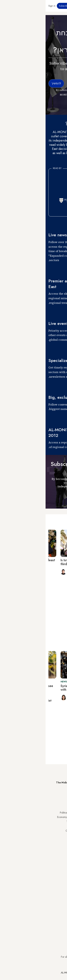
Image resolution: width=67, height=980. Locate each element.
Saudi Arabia (57, 817)
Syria (62, 853)
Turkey (61, 813)
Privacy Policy (57, 870)
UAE (62, 826)
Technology (27, 822)
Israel (61, 831)
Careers (29, 879)
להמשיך (56, 499)
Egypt (61, 840)
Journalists (28, 870)
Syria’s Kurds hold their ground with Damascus (36, 688)
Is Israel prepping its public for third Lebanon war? (37, 562)
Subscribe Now (52, 795)
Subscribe (18, 6)
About (30, 865)
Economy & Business (22, 817)
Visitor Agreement (55, 865)
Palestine (60, 835)
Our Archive (26, 831)
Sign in (6, 6)
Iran (62, 822)
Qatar (61, 844)
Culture (29, 826)
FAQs (61, 874)
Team (30, 874)
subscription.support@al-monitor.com (45, 950)
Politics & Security (24, 813)
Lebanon (60, 849)
